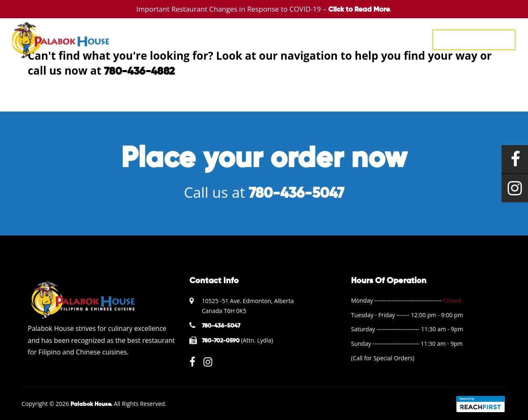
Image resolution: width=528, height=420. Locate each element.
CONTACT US (401, 39)
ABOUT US (353, 39)
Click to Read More (359, 10)
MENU (240, 39)
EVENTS (272, 39)
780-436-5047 (474, 40)
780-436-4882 (139, 72)
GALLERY (310, 39)
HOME (209, 39)
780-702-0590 (221, 341)
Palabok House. (91, 404)
